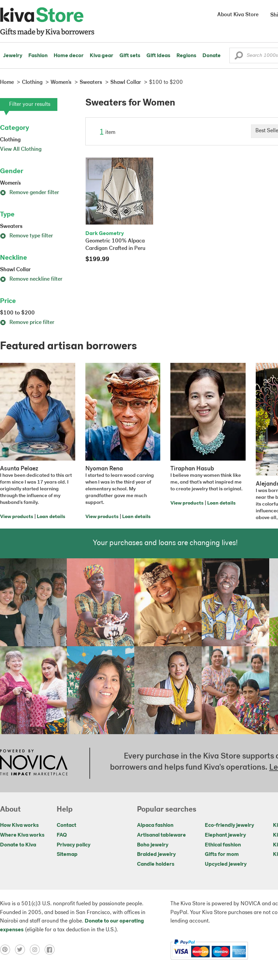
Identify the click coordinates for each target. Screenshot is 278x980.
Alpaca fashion (155, 825)
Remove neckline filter (31, 279)
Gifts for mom (222, 855)
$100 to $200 (17, 313)
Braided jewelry (156, 855)
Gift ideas (158, 56)
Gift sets (130, 56)
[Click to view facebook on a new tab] (51, 950)
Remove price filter (27, 323)
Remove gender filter (30, 193)
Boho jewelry (153, 845)
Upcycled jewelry (226, 864)
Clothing (10, 140)
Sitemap (67, 855)
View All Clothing (21, 149)
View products (17, 517)
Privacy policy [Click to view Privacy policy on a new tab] (74, 845)
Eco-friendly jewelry (229, 825)
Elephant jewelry (225, 835)
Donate (212, 56)
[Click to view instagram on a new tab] (37, 950)
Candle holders (156, 864)
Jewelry (13, 56)
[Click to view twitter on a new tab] (22, 950)
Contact (66, 825)
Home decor (69, 56)
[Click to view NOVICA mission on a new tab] (34, 763)
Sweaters (11, 227)
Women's (10, 183)
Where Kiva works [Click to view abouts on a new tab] (22, 835)
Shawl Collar (15, 270)
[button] (239, 57)
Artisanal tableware (161, 835)
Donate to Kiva (18, 845)
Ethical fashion (223, 845)
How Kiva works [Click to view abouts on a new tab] (19, 825)
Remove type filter (26, 236)
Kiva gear (102, 56)
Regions (186, 56)
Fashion (38, 56)
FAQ (62, 835)
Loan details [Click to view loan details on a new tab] (51, 517)
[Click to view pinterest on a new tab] (7, 950)
